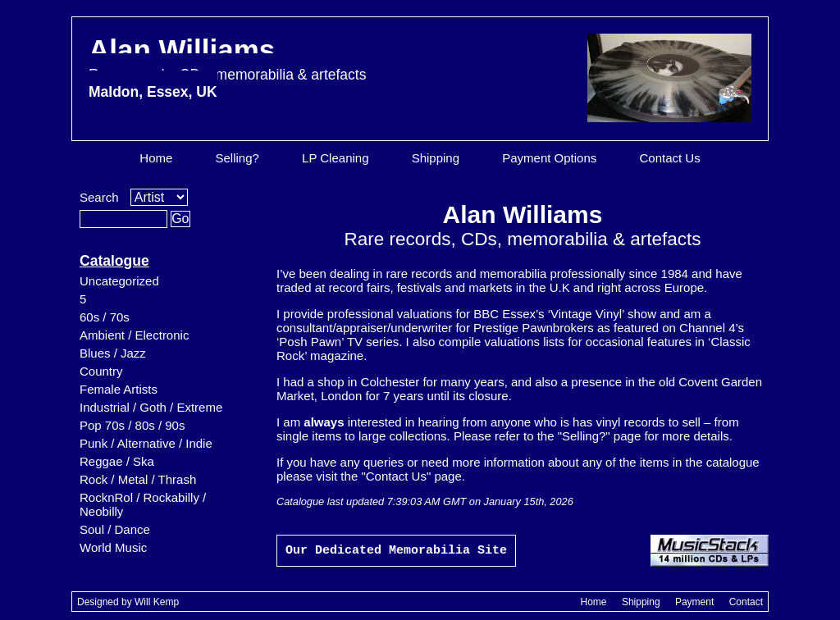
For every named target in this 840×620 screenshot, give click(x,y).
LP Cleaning (335, 158)
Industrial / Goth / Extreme (151, 407)
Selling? (237, 158)
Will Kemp (157, 602)
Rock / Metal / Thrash (138, 479)
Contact (746, 602)
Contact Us (669, 158)
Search (99, 197)
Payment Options (549, 158)
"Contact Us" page (411, 476)
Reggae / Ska (117, 461)
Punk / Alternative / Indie (146, 443)
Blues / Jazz (113, 353)
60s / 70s (105, 317)
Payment (694, 602)
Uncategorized (119, 281)
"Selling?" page (600, 436)
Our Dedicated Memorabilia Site (396, 551)
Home (156, 158)
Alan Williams (227, 67)
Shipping (436, 158)
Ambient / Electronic (134, 335)
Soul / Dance (115, 529)
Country (101, 371)
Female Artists (119, 389)
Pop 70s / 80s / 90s (132, 425)
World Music (113, 547)
